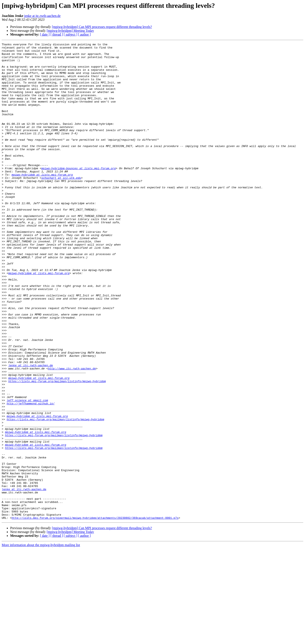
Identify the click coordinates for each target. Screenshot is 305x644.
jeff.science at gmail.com (27, 472)
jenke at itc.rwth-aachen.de (42, 16)
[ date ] (45, 34)
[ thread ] (57, 34)
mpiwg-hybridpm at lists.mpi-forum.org (42, 201)
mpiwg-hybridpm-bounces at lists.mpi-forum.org (78, 194)
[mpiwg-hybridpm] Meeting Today (70, 31)
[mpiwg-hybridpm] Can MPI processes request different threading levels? (102, 27)
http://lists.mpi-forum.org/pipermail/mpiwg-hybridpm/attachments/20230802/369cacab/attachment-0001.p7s (95, 613)
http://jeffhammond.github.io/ (30, 476)
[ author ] (85, 34)
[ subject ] (71, 34)
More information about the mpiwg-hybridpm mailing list (41, 640)
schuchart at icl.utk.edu (61, 205)
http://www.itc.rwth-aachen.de (72, 434)
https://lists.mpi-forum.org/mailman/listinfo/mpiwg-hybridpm (57, 449)
